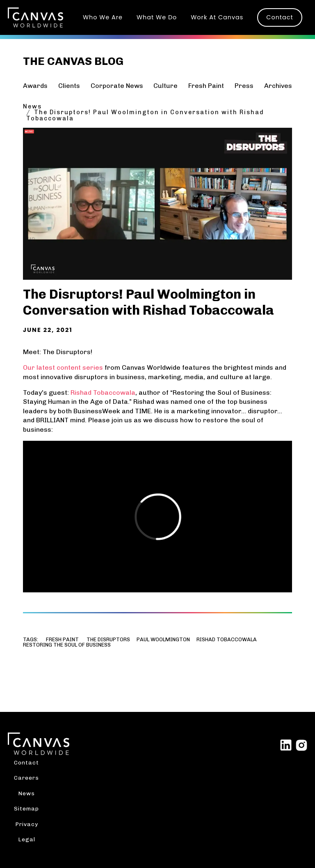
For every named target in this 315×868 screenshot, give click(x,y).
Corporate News (117, 86)
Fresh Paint (206, 86)
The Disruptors (108, 640)
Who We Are (103, 17)
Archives (278, 86)
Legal (27, 839)
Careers (26, 778)
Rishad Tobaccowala (103, 393)
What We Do (157, 17)
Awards (35, 86)
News (32, 106)
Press (244, 86)
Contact (280, 17)
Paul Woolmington (163, 640)
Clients (69, 86)
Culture (165, 86)
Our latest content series (63, 367)
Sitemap (26, 808)
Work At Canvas (217, 17)
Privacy (27, 824)
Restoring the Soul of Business (67, 645)
